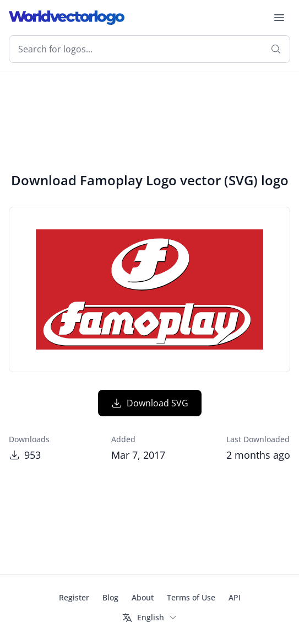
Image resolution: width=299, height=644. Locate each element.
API (235, 597)
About (143, 597)
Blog (110, 597)
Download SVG (150, 403)
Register (74, 597)
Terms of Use (191, 597)
